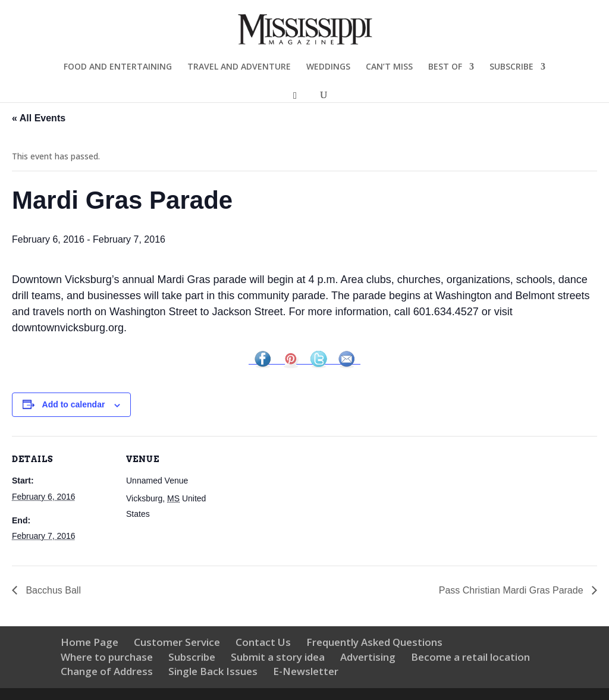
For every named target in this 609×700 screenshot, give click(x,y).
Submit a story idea (278, 657)
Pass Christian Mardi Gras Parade (512, 590)
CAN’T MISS (389, 67)
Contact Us (263, 642)
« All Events (39, 118)
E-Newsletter (306, 671)
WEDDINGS (328, 67)
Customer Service (177, 642)
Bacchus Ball (53, 590)
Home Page (90, 642)
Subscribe (192, 657)
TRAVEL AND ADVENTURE (239, 67)
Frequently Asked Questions (374, 642)
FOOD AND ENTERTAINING (118, 67)
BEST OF (445, 67)
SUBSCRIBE (511, 67)
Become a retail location (470, 657)
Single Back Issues (213, 671)
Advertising (368, 657)
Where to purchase (107, 657)
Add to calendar (74, 404)
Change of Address (107, 671)
